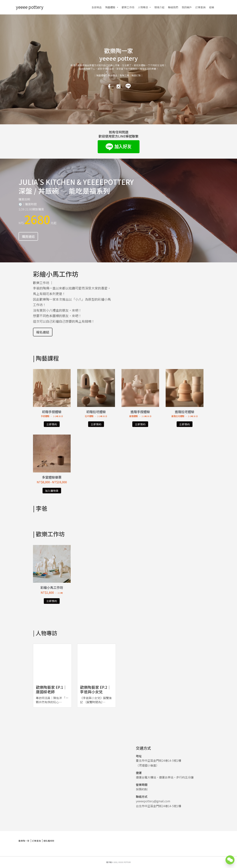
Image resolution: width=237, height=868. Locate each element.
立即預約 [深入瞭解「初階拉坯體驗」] (96, 424)
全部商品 (97, 7)
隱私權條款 (49, 841)
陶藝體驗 (110, 7)
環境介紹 (159, 7)
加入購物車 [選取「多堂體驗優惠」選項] (52, 491)
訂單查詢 (200, 7)
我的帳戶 (187, 7)
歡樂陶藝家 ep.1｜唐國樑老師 (51, 689)
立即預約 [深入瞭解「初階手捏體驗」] (52, 424)
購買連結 (28, 236)
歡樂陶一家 (24, 841)
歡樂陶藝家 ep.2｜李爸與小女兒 (96, 689)
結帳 (212, 7)
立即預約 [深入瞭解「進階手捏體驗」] (140, 424)
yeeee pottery (30, 7)
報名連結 (43, 332)
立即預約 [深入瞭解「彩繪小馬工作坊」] (52, 601)
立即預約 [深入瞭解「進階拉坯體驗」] (185, 424)
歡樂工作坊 (128, 7)
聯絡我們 (173, 7)
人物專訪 (143, 7)
